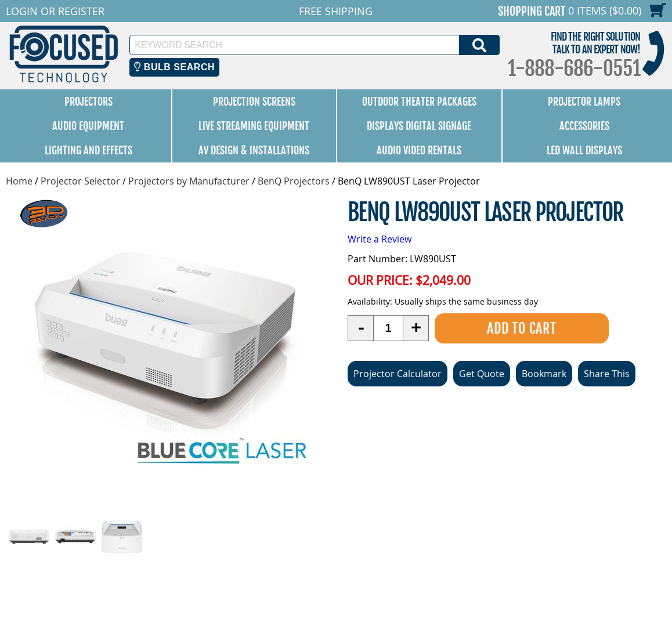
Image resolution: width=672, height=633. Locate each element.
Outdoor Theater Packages (419, 102)
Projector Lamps (584, 102)
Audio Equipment (88, 126)
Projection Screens (254, 102)
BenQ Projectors (294, 181)
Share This (607, 374)
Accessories (584, 126)
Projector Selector (80, 181)
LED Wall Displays (584, 150)
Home (19, 181)
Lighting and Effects (88, 150)
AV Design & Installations (254, 150)
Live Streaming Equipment (254, 126)
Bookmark (544, 374)
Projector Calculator (398, 374)
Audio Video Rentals (419, 150)
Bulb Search (174, 67)
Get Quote (482, 374)
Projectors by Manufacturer (189, 181)
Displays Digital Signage (419, 126)
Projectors (88, 102)
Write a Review (380, 239)
